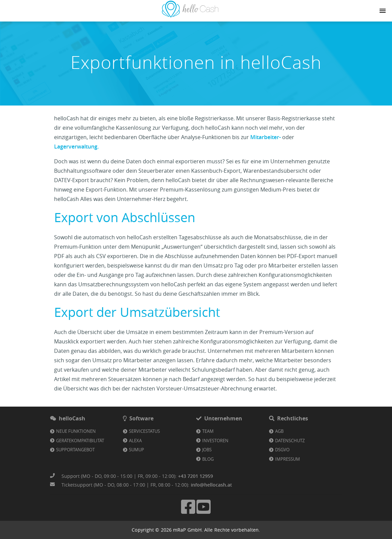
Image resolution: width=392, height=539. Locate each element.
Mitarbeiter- (266, 137)
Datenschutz (290, 441)
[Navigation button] (383, 11)
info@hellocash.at (211, 485)
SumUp (137, 450)
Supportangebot (75, 450)
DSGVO (282, 450)
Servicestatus (144, 431)
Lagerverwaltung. (76, 147)
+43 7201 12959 (195, 476)
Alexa (135, 441)
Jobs (207, 450)
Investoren (215, 441)
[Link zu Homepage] (190, 15)
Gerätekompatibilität (80, 441)
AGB (279, 431)
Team (208, 431)
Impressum (288, 459)
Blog (208, 459)
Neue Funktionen (76, 431)
